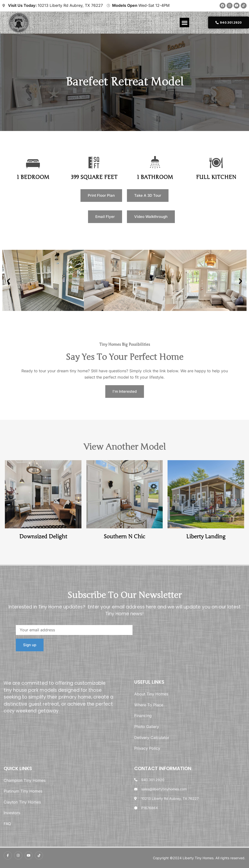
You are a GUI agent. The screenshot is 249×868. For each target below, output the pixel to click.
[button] (184, 23)
